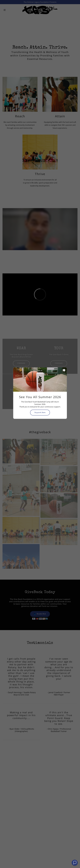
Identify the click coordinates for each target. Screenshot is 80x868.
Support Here (40, 413)
